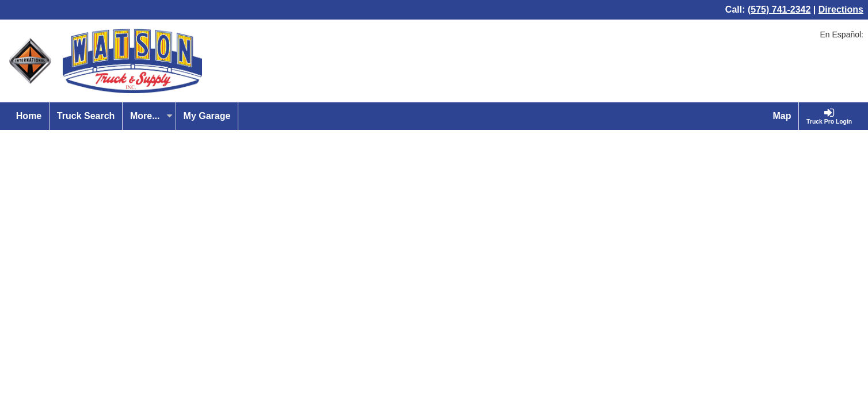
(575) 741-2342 (779, 9)
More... (151, 116)
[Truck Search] (86, 116)
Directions (841, 9)
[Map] (783, 116)
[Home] (29, 116)
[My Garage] (207, 116)
